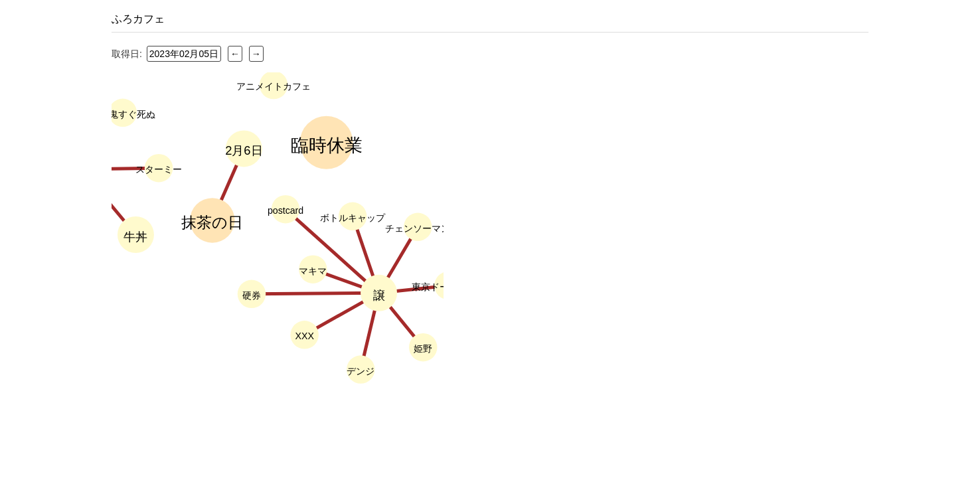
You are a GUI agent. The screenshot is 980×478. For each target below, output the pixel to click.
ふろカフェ (138, 19)
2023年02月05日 (184, 54)
